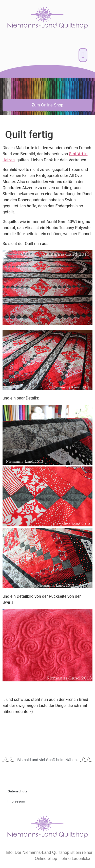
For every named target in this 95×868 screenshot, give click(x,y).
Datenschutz (17, 791)
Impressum (16, 801)
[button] (83, 55)
